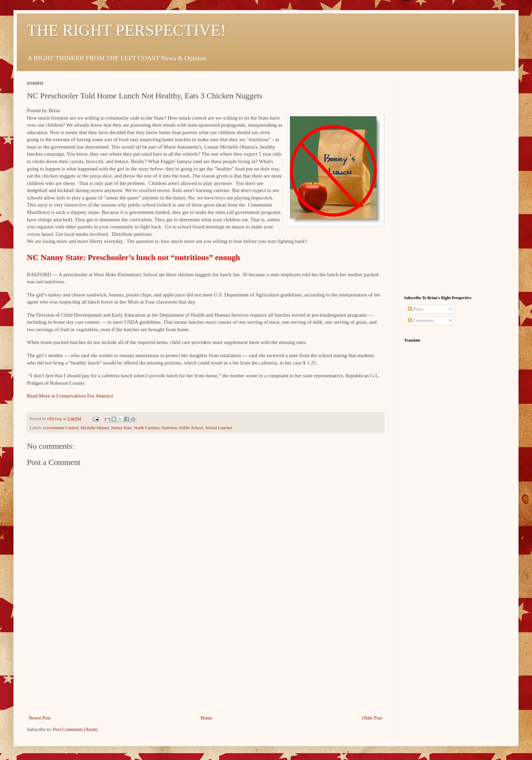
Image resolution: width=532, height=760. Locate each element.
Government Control (61, 428)
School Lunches (219, 428)
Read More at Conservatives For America (70, 396)
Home (206, 718)
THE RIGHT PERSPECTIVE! (126, 30)
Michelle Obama (95, 428)
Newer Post (40, 718)
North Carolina (147, 428)
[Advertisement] (205, 663)
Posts (416, 309)
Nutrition (169, 428)
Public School (191, 428)
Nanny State (122, 428)
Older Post (372, 718)
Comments (421, 321)
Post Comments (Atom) (75, 730)
